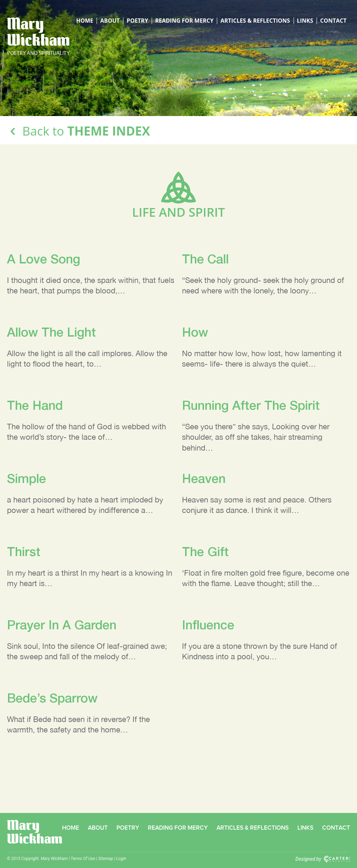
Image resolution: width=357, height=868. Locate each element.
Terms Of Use (83, 859)
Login (121, 859)
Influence (208, 625)
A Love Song (44, 259)
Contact (333, 21)
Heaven (204, 478)
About (110, 21)
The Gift (205, 551)
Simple (26, 478)
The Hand (35, 405)
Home (85, 21)
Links (305, 21)
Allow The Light (51, 332)
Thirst (24, 551)
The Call (205, 259)
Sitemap (106, 859)
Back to (78, 131)
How (195, 332)
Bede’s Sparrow (52, 698)
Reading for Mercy (184, 21)
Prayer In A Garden (62, 625)
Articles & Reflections (255, 21)
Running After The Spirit (251, 405)
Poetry (137, 21)
